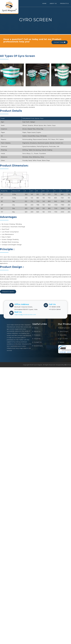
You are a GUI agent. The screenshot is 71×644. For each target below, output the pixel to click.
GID (65, 365)
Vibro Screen (63, 331)
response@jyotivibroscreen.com (25, 315)
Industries (36, 339)
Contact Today (60, 42)
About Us (53, 3)
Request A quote (8, 292)
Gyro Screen (63, 339)
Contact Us (37, 342)
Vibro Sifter (62, 335)
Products (64, 3)
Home (44, 3)
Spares (61, 342)
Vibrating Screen (64, 328)
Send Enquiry (38, 346)
